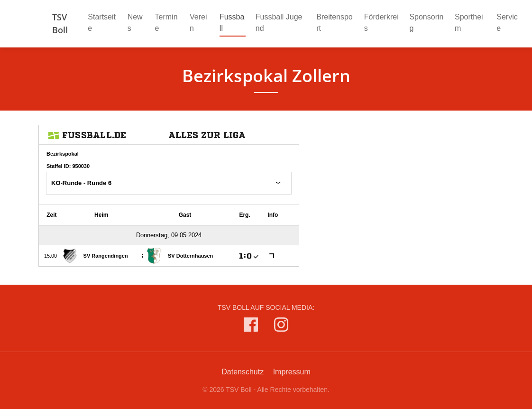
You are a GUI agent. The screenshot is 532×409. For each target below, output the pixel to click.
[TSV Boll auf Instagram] (281, 327)
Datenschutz (243, 372)
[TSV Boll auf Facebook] (251, 327)
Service (507, 23)
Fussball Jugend (279, 23)
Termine (166, 23)
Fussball (233, 23)
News (135, 23)
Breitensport (335, 23)
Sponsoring (426, 23)
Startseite (102, 23)
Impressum (292, 372)
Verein (198, 23)
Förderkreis (381, 23)
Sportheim (469, 23)
